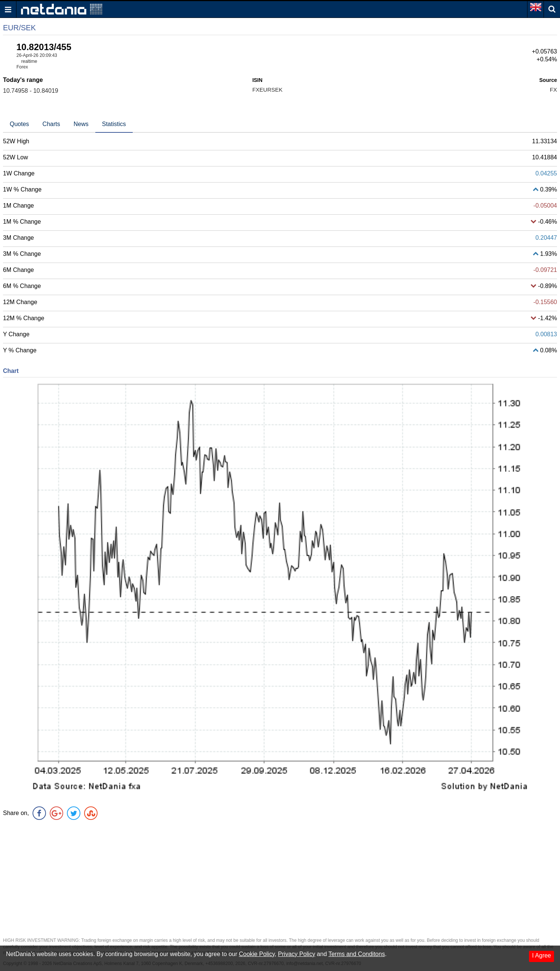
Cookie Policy (257, 954)
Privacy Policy (297, 954)
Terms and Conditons (356, 954)
